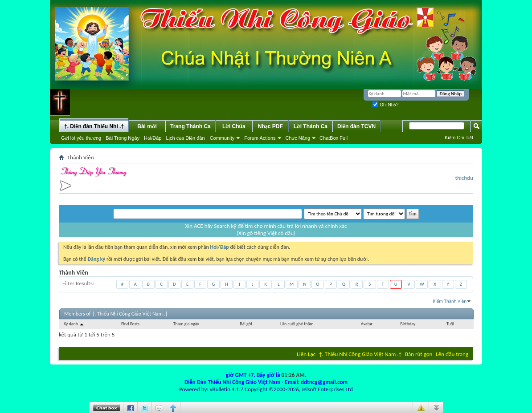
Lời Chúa (234, 126)
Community (222, 138)
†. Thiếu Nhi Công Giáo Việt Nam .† (360, 354)
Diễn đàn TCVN (356, 126)
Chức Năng (298, 138)
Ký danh (74, 324)
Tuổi (450, 324)
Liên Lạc (306, 354)
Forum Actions (260, 138)
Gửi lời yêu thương (81, 138)
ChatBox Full (334, 138)
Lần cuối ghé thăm (297, 324)
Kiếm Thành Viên (450, 301)
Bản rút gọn (419, 354)
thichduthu (470, 178)
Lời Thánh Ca (311, 126)
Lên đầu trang (452, 354)
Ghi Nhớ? (385, 105)
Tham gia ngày (186, 324)
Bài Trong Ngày (123, 138)
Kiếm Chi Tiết (459, 138)
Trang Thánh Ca (190, 126)
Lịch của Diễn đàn (185, 138)
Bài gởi (246, 324)
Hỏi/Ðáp (153, 138)
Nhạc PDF (270, 126)
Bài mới (147, 126)
